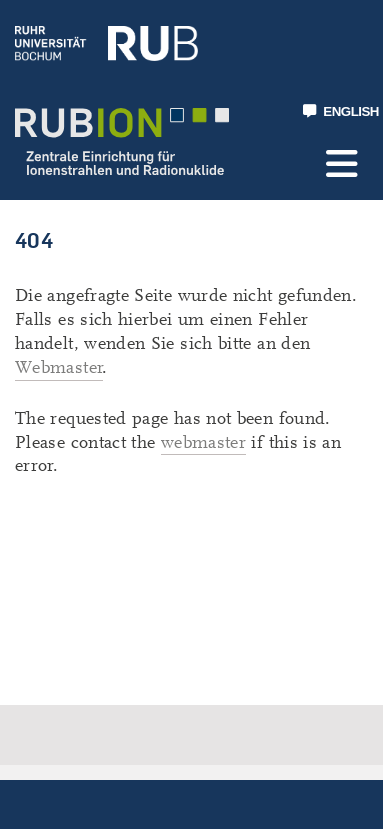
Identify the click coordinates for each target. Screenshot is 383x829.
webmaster (203, 442)
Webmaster (59, 367)
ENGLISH (341, 111)
